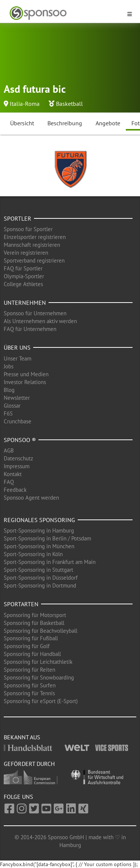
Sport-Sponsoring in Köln (33, 554)
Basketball (69, 104)
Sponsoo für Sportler (28, 229)
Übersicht (22, 123)
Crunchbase (18, 421)
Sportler (18, 218)
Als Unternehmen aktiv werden (40, 321)
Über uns (17, 347)
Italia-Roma (25, 104)
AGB (9, 450)
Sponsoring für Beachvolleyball (41, 631)
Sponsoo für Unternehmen (35, 313)
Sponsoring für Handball (32, 654)
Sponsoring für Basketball (34, 623)
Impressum (17, 466)
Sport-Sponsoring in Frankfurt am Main (50, 562)
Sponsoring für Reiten (29, 670)
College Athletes (23, 284)
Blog (9, 390)
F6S (8, 413)
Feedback (15, 490)
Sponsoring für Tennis (29, 693)
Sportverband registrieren (34, 260)
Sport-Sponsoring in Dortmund (40, 585)
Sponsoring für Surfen (30, 685)
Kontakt (13, 474)
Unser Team (18, 358)
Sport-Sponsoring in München (39, 546)
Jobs (9, 366)
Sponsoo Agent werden (31, 498)
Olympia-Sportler (24, 276)
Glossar (12, 406)
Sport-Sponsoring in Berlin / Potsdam (47, 538)
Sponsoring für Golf (27, 646)
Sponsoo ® (20, 440)
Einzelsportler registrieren (35, 237)
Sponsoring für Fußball (31, 638)
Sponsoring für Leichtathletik (38, 662)
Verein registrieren (26, 253)
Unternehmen (25, 303)
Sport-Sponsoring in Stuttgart (38, 570)
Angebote (108, 123)
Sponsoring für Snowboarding (39, 677)
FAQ (9, 482)
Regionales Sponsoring (39, 520)
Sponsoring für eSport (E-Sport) (41, 701)
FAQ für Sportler (23, 268)
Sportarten (21, 604)
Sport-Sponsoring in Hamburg (39, 530)
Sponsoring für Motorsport (35, 615)
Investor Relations (25, 382)
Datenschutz (18, 458)
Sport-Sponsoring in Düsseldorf (41, 578)
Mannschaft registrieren (32, 245)
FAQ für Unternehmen (30, 329)
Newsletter (17, 398)
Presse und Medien (26, 374)
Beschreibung (65, 123)
